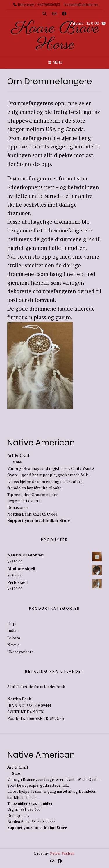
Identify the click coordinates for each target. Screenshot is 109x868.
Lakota (14, 638)
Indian (13, 630)
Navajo (14, 645)
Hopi (12, 623)
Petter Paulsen (63, 853)
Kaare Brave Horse (55, 37)
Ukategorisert (20, 652)
